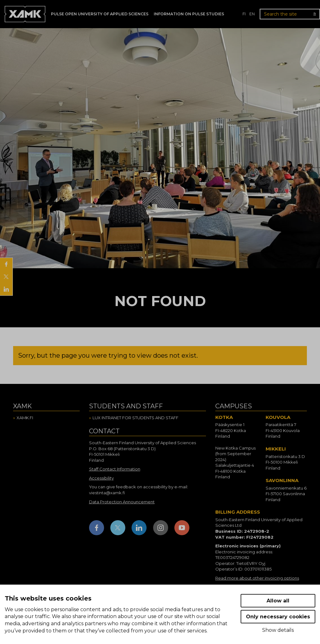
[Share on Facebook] (6, 264)
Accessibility (101, 478)
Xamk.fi (25, 418)
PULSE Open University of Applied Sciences (100, 14)
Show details (278, 630)
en (252, 14)
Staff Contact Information (115, 469)
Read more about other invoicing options (257, 578)
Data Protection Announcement (122, 502)
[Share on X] (6, 277)
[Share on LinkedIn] (6, 289)
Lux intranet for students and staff (135, 418)
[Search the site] (290, 14)
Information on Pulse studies (189, 14)
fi (244, 14)
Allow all (278, 601)
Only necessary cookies (278, 617)
